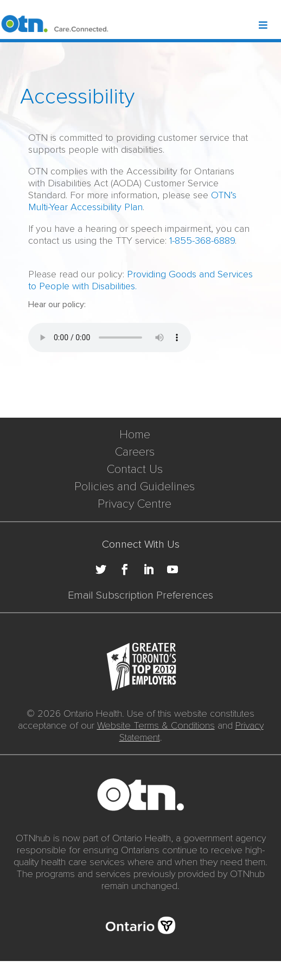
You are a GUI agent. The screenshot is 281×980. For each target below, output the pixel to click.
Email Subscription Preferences (140, 595)
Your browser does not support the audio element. (110, 338)
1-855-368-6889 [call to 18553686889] (202, 241)
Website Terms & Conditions (156, 725)
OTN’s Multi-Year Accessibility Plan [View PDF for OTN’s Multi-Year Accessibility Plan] (132, 201)
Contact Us (135, 469)
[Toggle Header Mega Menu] (269, 26)
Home (135, 435)
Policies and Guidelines (135, 487)
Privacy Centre (135, 504)
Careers (135, 452)
